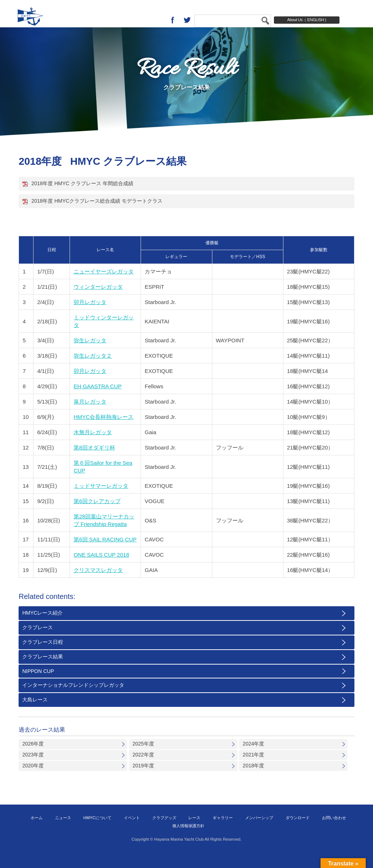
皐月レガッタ (90, 414)
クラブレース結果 (43, 669)
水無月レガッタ (93, 445)
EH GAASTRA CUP (98, 399)
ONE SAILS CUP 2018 (101, 567)
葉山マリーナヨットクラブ (46, 20)
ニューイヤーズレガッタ (104, 284)
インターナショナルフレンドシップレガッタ (73, 698)
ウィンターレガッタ (98, 299)
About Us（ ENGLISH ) (307, 20)
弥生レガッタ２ (93, 368)
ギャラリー (223, 830)
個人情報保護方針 (188, 838)
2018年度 (253, 778)
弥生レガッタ (90, 353)
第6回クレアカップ (97, 514)
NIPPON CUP (38, 684)
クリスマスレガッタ (98, 583)
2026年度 (33, 756)
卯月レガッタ (90, 315)
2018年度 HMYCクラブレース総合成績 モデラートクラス (97, 214)
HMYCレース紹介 (42, 626)
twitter (187, 20)
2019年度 (143, 778)
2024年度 (253, 756)
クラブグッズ (164, 830)
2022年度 (143, 767)
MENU (360, 20)
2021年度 (253, 767)
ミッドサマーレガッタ (101, 499)
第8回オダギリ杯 (94, 460)
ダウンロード (298, 830)
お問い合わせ (334, 830)
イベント (132, 830)
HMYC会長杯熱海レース (103, 430)
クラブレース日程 (43, 655)
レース (194, 830)
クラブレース (38, 640)
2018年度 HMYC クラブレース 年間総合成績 (82, 196)
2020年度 (33, 778)
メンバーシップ (259, 830)
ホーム (37, 830)
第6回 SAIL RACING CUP (105, 552)
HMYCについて (97, 830)
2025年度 (143, 756)
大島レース (35, 712)
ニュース (63, 830)
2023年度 (33, 767)
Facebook (173, 20)
